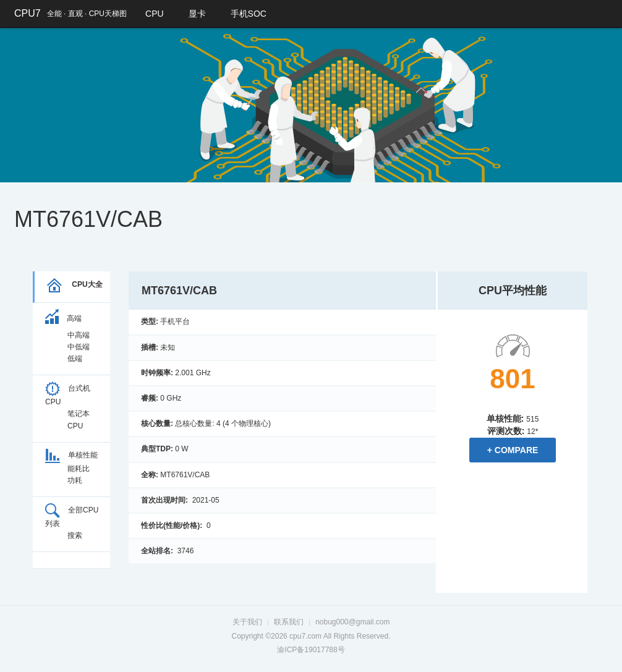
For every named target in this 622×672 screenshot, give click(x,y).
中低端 (79, 347)
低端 (75, 359)
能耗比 (79, 469)
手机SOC (249, 14)
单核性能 (71, 455)
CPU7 (28, 13)
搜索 (75, 535)
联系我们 (289, 622)
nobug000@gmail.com (352, 622)
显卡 (197, 14)
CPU (155, 14)
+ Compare (513, 450)
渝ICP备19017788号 (311, 650)
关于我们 (247, 622)
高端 (63, 318)
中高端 (79, 335)
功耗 (75, 480)
